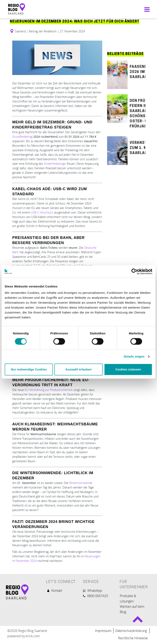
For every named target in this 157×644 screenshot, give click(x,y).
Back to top (138, 621)
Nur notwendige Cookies (29, 369)
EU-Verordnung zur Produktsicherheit (49, 390)
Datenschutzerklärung (131, 631)
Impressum (103, 631)
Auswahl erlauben (78, 369)
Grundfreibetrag (22, 137)
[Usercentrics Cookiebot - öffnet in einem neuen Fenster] (134, 271)
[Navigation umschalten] (146, 9)
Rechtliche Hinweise (133, 638)
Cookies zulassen (128, 369)
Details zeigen (134, 356)
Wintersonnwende (81, 483)
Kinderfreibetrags (55, 164)
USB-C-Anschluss (42, 212)
